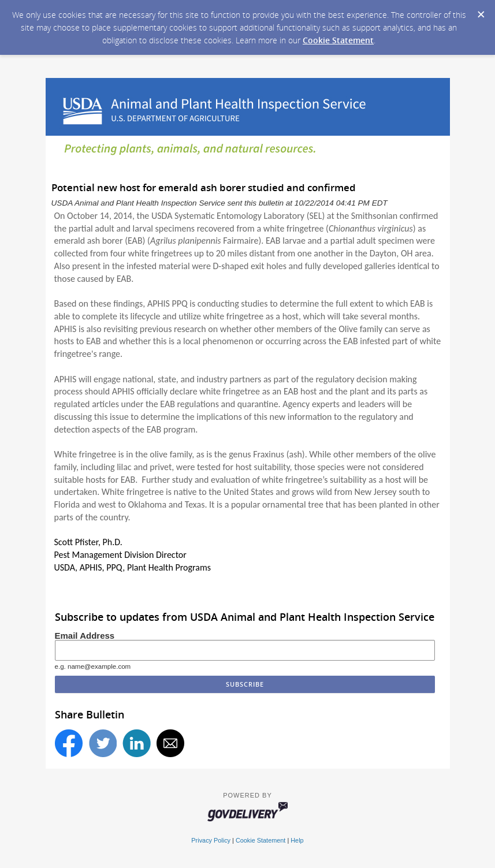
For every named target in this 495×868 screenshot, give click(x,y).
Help (297, 840)
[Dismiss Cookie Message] (481, 11)
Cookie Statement (338, 40)
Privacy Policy (211, 840)
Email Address (85, 636)
